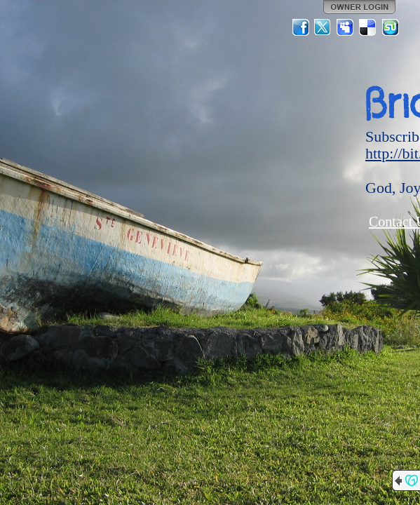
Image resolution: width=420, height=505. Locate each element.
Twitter (323, 27)
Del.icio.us (368, 27)
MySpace (346, 27)
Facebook (301, 27)
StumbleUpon (391, 27)
